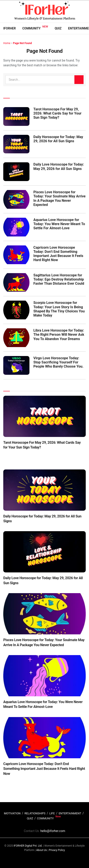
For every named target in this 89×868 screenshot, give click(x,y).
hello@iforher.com (53, 831)
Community (31, 28)
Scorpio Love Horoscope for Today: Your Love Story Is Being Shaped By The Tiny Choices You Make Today (59, 309)
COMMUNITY (45, 818)
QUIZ (30, 818)
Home (7, 43)
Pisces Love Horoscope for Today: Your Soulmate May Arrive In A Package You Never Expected (59, 198)
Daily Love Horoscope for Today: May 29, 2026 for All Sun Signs (59, 166)
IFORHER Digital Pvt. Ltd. (28, 846)
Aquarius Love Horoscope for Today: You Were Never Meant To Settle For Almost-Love (59, 224)
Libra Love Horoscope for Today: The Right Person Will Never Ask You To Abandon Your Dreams (59, 335)
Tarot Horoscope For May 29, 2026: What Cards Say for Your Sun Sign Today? (57, 113)
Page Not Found (22, 43)
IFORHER (9, 28)
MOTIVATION (12, 813)
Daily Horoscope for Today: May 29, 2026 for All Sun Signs (58, 139)
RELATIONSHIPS (35, 813)
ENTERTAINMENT (70, 813)
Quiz (58, 28)
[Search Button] (79, 80)
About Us (42, 850)
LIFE (52, 813)
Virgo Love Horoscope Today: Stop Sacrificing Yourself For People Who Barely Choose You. (58, 362)
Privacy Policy (57, 850)
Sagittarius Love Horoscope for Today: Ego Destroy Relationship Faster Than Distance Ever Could (59, 279)
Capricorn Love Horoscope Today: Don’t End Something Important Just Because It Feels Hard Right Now (58, 254)
